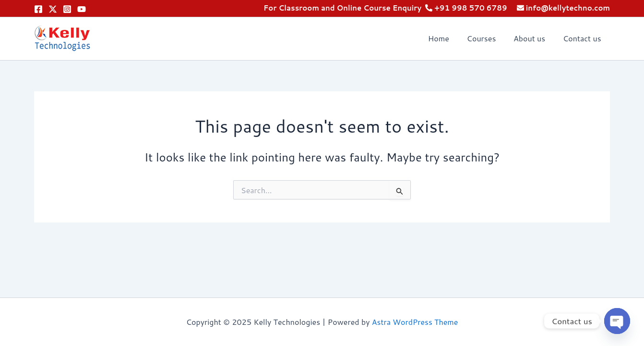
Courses (487, 38)
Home (446, 38)
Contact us (583, 38)
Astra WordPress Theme (415, 322)
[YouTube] (82, 9)
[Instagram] (67, 9)
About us (533, 38)
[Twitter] (53, 9)
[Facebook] (38, 9)
